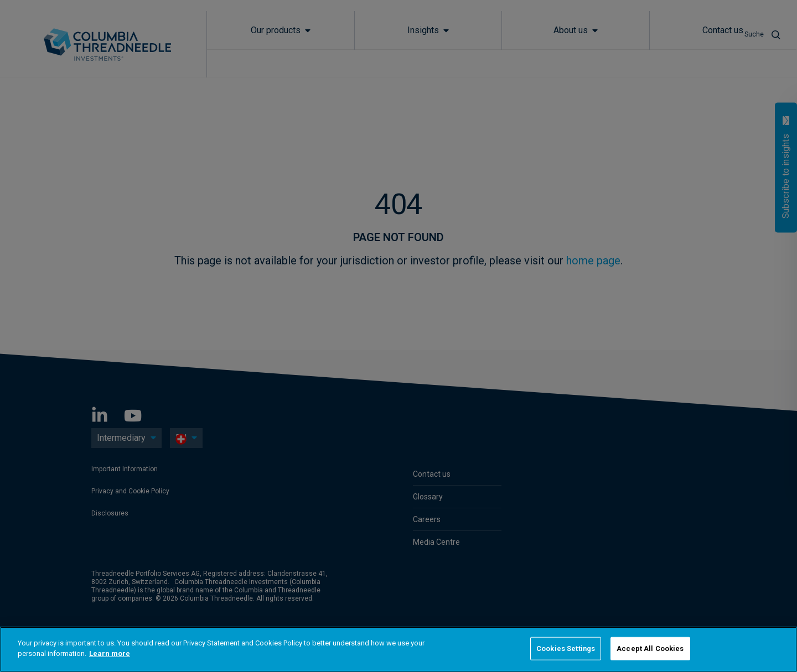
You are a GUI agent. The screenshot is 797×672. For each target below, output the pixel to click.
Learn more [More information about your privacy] (110, 653)
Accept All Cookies (650, 648)
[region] (398, 649)
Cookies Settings (566, 648)
